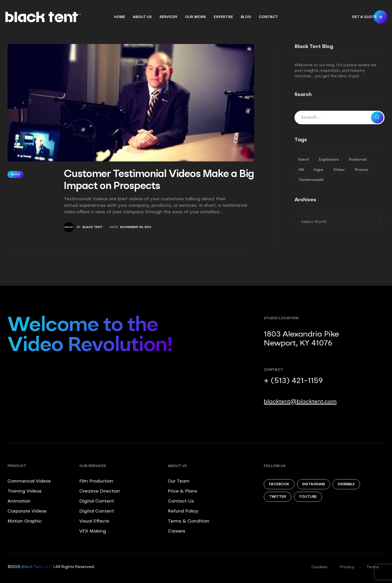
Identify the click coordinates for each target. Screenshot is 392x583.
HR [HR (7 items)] (301, 170)
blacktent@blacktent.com (300, 402)
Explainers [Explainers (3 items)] (329, 160)
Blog (15, 174)
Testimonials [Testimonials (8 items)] (311, 180)
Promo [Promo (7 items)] (361, 170)
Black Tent (92, 227)
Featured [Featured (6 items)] (358, 160)
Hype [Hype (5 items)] (318, 170)
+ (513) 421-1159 (293, 381)
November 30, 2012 (135, 227)
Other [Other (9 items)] (339, 170)
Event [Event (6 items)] (304, 160)
